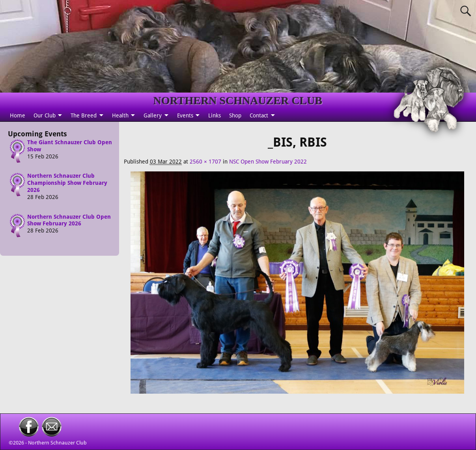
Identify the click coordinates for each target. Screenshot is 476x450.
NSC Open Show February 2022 (268, 162)
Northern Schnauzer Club (57, 443)
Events (185, 115)
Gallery (153, 115)
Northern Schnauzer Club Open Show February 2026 (69, 220)
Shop (235, 115)
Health (120, 115)
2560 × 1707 (205, 162)
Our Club (45, 115)
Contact (259, 115)
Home (18, 115)
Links (215, 115)
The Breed (84, 115)
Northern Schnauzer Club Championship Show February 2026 (67, 183)
